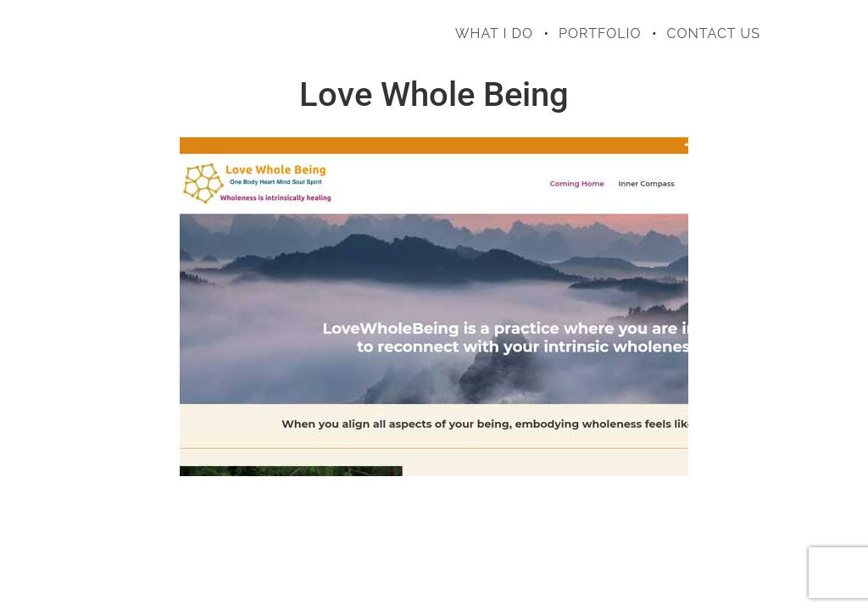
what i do (494, 33)
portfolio (600, 33)
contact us (714, 33)
